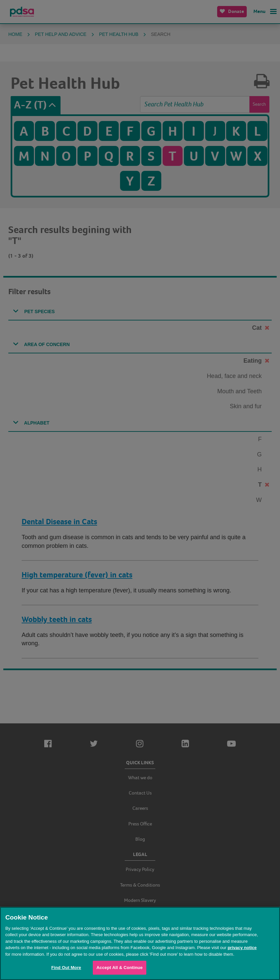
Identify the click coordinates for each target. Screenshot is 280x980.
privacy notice (242, 948)
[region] (140, 943)
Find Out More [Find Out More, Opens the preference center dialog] (66, 968)
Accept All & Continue (120, 968)
